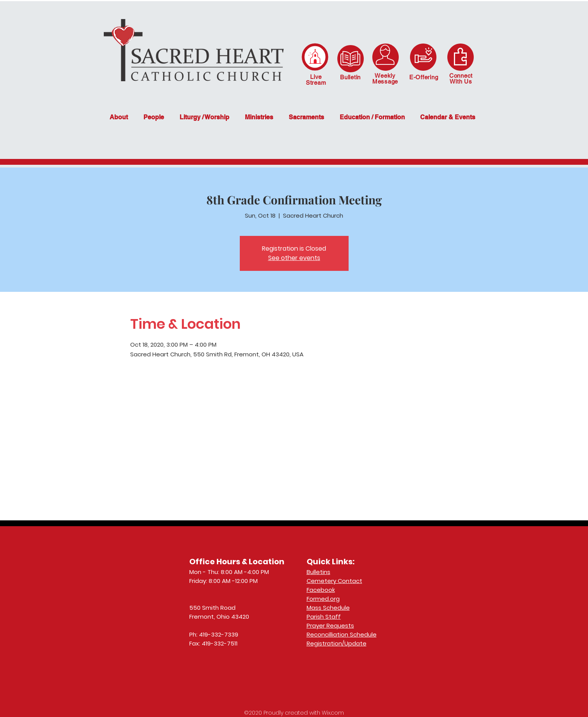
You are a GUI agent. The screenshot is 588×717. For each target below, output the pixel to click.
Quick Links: (331, 562)
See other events (294, 258)
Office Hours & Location (237, 562)
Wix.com (333, 713)
